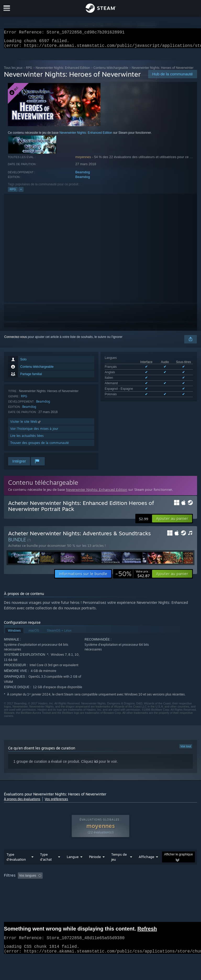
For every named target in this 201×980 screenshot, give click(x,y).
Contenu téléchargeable (111, 71)
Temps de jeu (119, 867)
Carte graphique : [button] (141, 893)
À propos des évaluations (22, 802)
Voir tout (186, 749)
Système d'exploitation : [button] (74, 893)
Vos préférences (56, 802)
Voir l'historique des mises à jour (34, 432)
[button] (172, 522)
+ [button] (21, 192)
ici (96, 765)
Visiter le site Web (26, 425)
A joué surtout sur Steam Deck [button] (26, 893)
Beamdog (83, 175)
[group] (100, 893)
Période (95, 867)
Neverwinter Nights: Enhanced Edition (63, 71)
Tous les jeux (13, 71)
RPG (29, 71)
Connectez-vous (16, 340)
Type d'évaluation (16, 867)
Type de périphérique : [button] (21, 899)
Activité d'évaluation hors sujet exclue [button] (85, 886)
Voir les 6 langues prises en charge (129, 398)
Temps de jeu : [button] (132, 886)
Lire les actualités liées (27, 439)
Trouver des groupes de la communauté (40, 446)
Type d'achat (46, 867)
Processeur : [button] (110, 893)
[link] (132, 577)
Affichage (146, 867)
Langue (73, 867)
